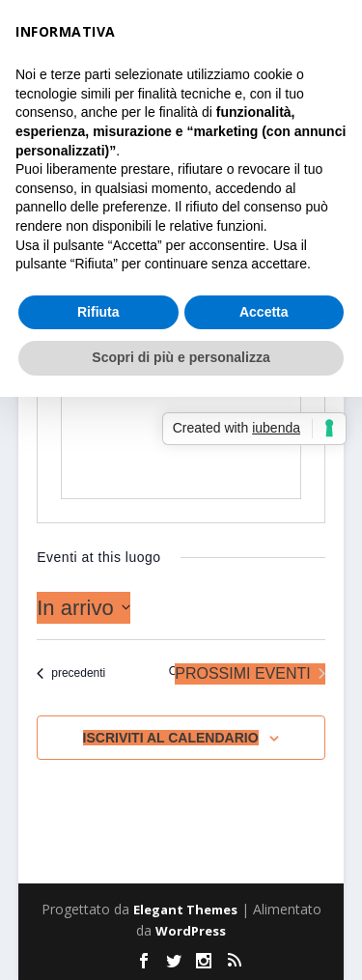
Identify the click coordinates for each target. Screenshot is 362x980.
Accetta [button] (264, 312)
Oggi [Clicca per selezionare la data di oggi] (181, 671)
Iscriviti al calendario (171, 738)
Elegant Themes (185, 910)
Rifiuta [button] (98, 312)
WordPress (191, 931)
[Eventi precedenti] (71, 674)
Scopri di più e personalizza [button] (181, 357)
